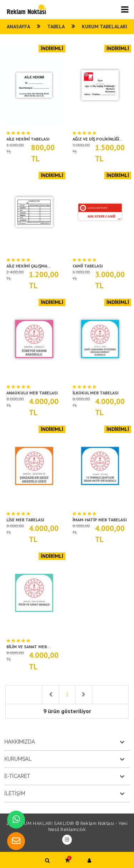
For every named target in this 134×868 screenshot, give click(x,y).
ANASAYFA (17, 27)
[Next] (84, 695)
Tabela (56, 27)
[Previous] (51, 695)
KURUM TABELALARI (106, 27)
